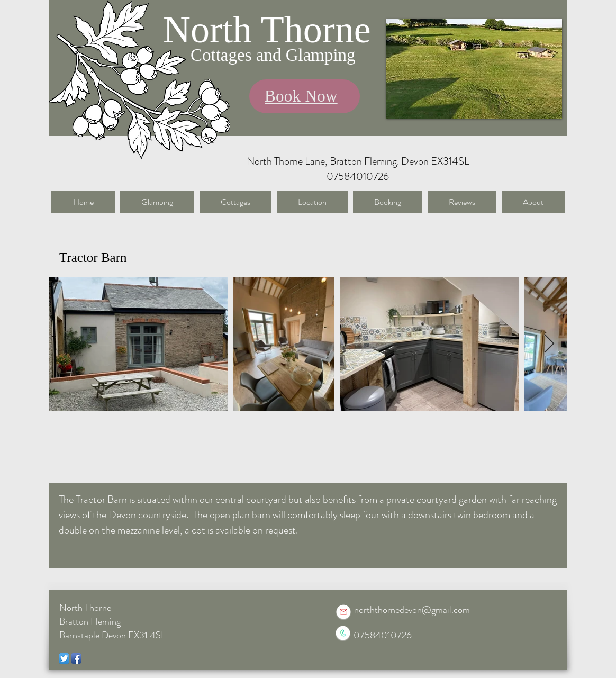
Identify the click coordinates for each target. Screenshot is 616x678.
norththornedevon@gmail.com (412, 610)
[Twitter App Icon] (64, 658)
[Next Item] (549, 344)
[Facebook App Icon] (76, 658)
